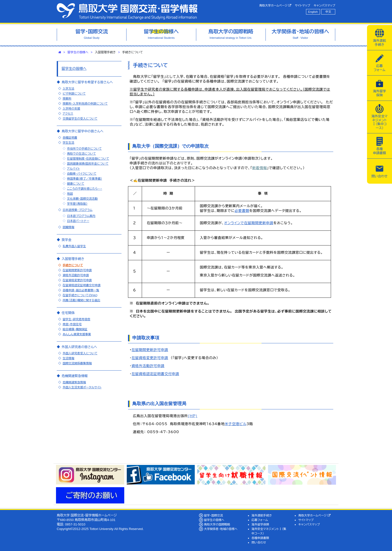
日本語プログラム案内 (81, 216)
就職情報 (68, 227)
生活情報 (68, 358)
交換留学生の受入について (80, 118)
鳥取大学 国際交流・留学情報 (127, 11)
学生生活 (68, 143)
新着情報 (260, 168)
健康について (76, 184)
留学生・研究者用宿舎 (76, 319)
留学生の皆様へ (78, 52)
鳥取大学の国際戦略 (217, 524)
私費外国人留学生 (74, 246)
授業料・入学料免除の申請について (85, 103)
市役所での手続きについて (84, 149)
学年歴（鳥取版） (77, 204)
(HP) (192, 416)
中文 (328, 12)
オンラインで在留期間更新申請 (249, 223)
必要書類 (242, 211)
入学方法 (68, 88)
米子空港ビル (236, 424)
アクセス (68, 113)
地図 (70, 194)
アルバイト (73, 169)
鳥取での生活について (81, 154)
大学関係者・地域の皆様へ (221, 529)
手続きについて (73, 265)
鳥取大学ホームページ (275, 6)
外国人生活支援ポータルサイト (82, 387)
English (313, 12)
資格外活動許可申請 (148, 366)
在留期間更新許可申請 (150, 350)
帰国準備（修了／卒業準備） (84, 179)
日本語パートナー (78, 221)
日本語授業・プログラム (77, 210)
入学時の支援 (71, 108)
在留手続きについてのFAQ (80, 295)
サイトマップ (302, 5)
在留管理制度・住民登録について (88, 159)
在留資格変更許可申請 (150, 358)
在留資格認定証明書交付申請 (155, 374)
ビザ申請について (74, 93)
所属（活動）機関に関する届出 (81, 300)
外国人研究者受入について (80, 353)
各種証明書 (70, 137)
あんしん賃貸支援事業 (77, 334)
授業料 (67, 98)
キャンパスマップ (324, 5)
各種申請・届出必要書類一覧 (81, 290)
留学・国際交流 (213, 515)
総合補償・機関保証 (75, 329)
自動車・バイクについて (82, 174)
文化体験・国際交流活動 (82, 199)
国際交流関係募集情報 (77, 363)
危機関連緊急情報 (74, 382)
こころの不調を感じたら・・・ (85, 189)
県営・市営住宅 (72, 324)
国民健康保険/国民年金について (88, 164)
